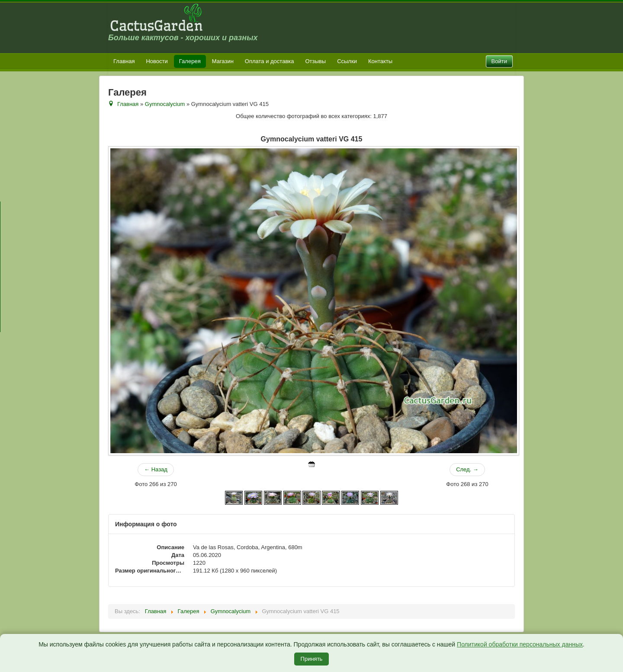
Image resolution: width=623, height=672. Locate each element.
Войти (499, 61)
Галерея (190, 61)
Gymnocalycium (165, 104)
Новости (157, 61)
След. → (467, 469)
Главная (124, 61)
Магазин (223, 61)
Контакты (380, 61)
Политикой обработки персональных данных (520, 644)
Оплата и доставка (270, 61)
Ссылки (347, 61)
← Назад (156, 469)
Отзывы (316, 61)
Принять (312, 659)
